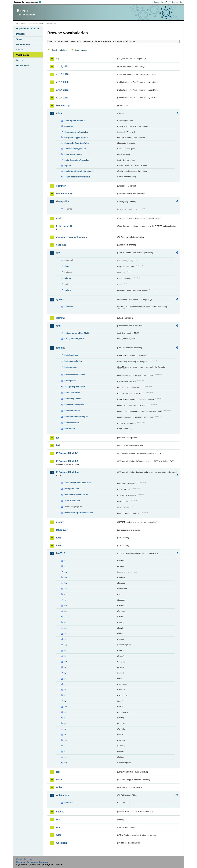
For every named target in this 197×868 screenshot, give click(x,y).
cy (65, 594)
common (61, 186)
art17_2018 (62, 98)
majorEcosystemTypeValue (77, 160)
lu (65, 695)
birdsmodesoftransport (75, 375)
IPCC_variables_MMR (74, 339)
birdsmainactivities (73, 361)
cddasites (69, 126)
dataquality (62, 201)
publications (63, 795)
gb (66, 645)
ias (58, 438)
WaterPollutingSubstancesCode (79, 513)
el (65, 622)
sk (65, 751)
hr (65, 656)
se (65, 740)
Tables (19, 39)
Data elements (23, 44)
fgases (60, 299)
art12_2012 (62, 66)
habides (61, 348)
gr (65, 651)
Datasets (20, 34)
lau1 (59, 538)
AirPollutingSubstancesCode (78, 483)
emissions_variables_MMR (77, 333)
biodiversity (63, 106)
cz (65, 600)
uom (59, 827)
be (66, 577)
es (65, 628)
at (65, 566)
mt (66, 707)
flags (67, 266)
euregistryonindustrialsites (71, 237)
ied (58, 445)
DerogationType (72, 489)
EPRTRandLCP (65, 226)
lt (65, 690)
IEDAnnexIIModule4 (67, 472)
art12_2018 (62, 74)
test (58, 819)
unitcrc (68, 290)
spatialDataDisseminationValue (78, 171)
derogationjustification (75, 387)
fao (58, 253)
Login (157, 2)
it (65, 679)
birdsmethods (71, 367)
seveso (60, 812)
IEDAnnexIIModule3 (67, 461)
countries (69, 307)
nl (65, 712)
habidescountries (72, 393)
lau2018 (61, 553)
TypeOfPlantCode (72, 501)
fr (65, 639)
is (65, 673)
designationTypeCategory (76, 137)
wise (59, 835)
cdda (59, 113)
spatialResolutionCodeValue (77, 177)
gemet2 (60, 318)
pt (65, 723)
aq (58, 59)
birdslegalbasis (71, 355)
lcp (58, 772)
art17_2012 (62, 90)
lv (65, 701)
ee (65, 617)
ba (66, 572)
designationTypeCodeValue (77, 143)
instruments (70, 429)
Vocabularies (23, 55)
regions (68, 166)
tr (65, 757)
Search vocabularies (60, 50)
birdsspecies (70, 381)
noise (59, 787)
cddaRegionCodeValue (75, 121)
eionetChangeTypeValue (75, 149)
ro (65, 729)
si (65, 746)
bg (66, 583)
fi (65, 634)
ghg (58, 326)
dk (66, 611)
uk (66, 763)
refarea (68, 278)
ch (66, 589)
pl (65, 718)
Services (20, 60)
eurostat (61, 245)
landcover (62, 530)
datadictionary (64, 194)
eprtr (59, 218)
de (66, 606)
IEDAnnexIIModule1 (67, 453)
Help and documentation (28, 29)
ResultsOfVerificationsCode (77, 495)
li (65, 684)
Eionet (28, 23)
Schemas (21, 50)
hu (66, 662)
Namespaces (22, 65)
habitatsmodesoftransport (76, 417)
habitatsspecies (72, 423)
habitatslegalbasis (73, 399)
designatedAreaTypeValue (76, 132)
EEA (28, 2)
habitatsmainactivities (74, 405)
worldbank (62, 843)
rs (65, 735)
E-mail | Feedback (25, 859)
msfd (59, 780)
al (65, 561)
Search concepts (81, 50)
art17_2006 (62, 82)
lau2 (59, 546)
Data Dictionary (38, 23)
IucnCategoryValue (73, 154)
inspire (60, 522)
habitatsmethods (72, 411)
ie (65, 667)
